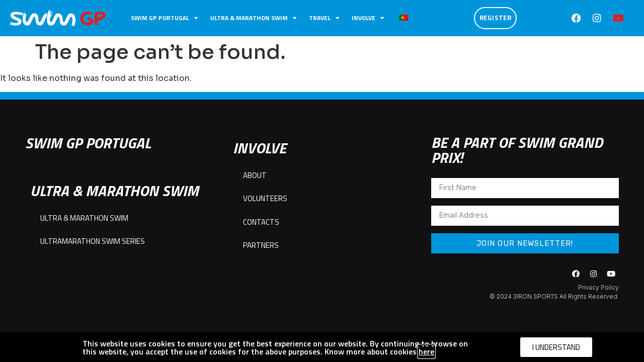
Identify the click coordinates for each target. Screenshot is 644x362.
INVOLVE (368, 18)
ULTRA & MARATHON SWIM (254, 18)
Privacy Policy (598, 287)
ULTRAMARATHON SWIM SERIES (93, 241)
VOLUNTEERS (265, 198)
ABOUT (255, 175)
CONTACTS (261, 222)
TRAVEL (324, 18)
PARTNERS (261, 245)
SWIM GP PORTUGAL (165, 18)
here (426, 351)
